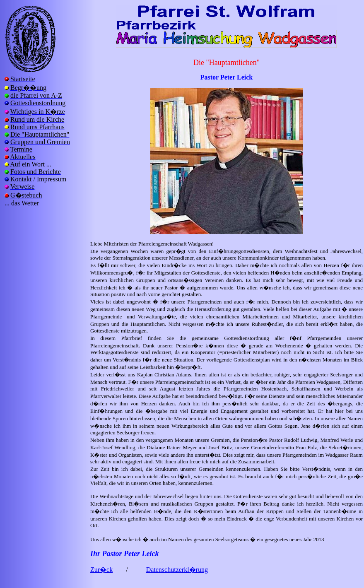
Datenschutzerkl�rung (177, 570)
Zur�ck (101, 570)
